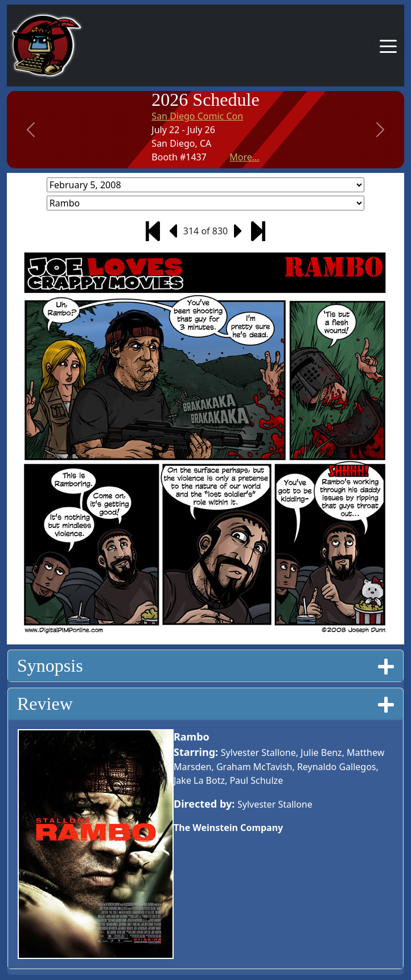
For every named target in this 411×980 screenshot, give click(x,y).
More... (244, 157)
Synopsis (205, 665)
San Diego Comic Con (197, 116)
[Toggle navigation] (388, 46)
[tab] (205, 666)
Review (205, 703)
